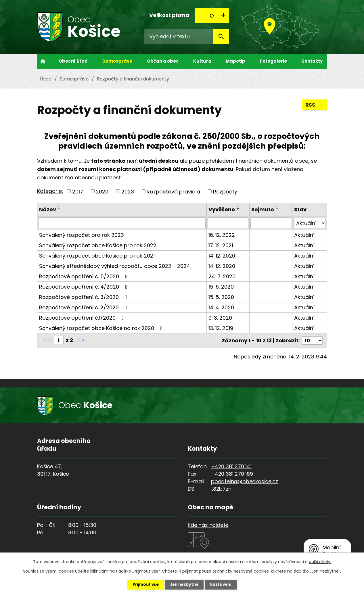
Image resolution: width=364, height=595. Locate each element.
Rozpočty (225, 191)
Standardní (212, 16)
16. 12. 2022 (222, 234)
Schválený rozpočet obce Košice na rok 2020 (102, 328)
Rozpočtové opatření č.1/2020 (83, 317)
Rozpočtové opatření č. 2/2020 (84, 307)
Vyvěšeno (222, 209)
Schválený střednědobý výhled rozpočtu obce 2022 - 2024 (115, 265)
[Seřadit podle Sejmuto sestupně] (277, 209)
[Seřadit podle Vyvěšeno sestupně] (238, 209)
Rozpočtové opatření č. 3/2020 (84, 296)
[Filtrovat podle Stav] (310, 223)
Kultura (202, 61)
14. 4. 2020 (222, 307)
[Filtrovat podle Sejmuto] (271, 223)
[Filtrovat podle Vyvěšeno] (228, 223)
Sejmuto (263, 209)
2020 (102, 191)
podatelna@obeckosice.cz (244, 480)
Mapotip (235, 61)
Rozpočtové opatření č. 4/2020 (84, 286)
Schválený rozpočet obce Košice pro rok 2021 (97, 255)
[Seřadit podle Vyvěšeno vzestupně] (238, 207)
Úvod (43, 61)
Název (48, 209)
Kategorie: (50, 191)
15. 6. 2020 (221, 286)
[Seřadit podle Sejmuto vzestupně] (277, 207)
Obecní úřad (73, 61)
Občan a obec (163, 61)
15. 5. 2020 (222, 296)
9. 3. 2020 (221, 317)
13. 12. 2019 (221, 328)
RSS (315, 106)
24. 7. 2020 (222, 276)
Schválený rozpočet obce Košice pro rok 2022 (98, 245)
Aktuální (305, 234)
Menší (200, 16)
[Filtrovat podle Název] (122, 223)
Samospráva (117, 61)
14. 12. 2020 (222, 255)
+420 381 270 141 (231, 466)
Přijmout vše (142, 584)
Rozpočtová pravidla (173, 191)
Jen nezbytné (184, 584)
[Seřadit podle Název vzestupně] (59, 207)
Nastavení (224, 584)
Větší (223, 16)
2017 (78, 191)
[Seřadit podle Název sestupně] (59, 209)
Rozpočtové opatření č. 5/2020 (84, 276)
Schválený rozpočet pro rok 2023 (82, 234)
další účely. (320, 561)
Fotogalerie (273, 61)
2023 (128, 191)
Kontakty (312, 61)
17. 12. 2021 (221, 245)
